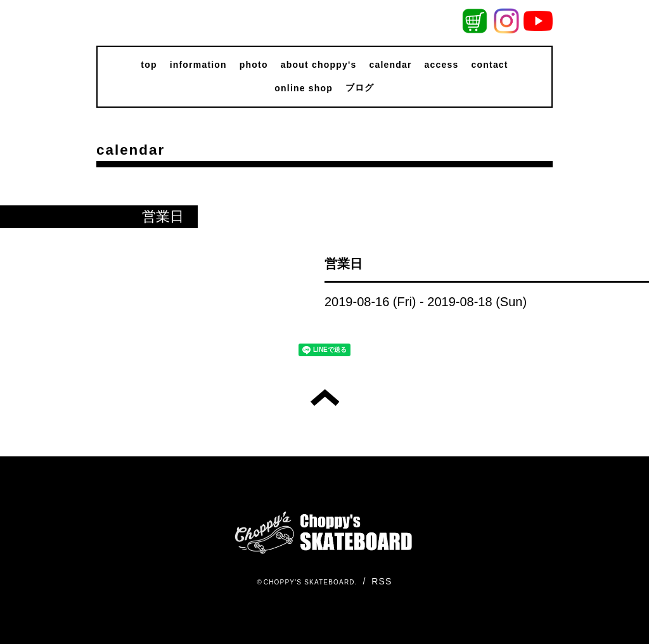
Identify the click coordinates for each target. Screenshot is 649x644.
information (198, 65)
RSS (382, 581)
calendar (390, 65)
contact (490, 65)
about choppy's (319, 65)
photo (254, 65)
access (442, 65)
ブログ (360, 87)
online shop (304, 88)
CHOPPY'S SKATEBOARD (309, 582)
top (149, 65)
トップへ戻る (325, 397)
